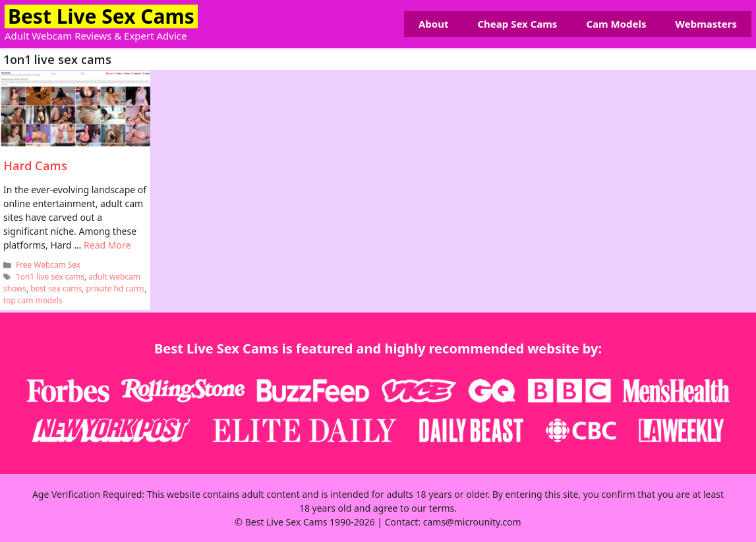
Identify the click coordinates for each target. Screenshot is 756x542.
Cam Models (616, 24)
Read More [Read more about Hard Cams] (107, 245)
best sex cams (56, 288)
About (434, 24)
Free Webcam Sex (48, 264)
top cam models (33, 300)
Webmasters (706, 24)
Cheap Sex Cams (517, 24)
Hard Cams (35, 166)
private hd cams (115, 288)
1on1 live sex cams (50, 276)
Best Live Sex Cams (101, 16)
